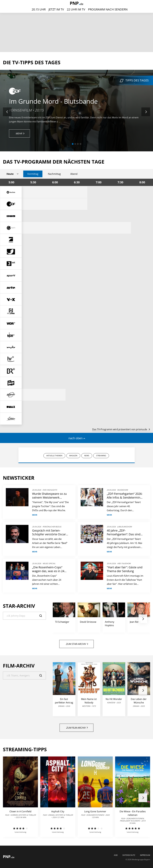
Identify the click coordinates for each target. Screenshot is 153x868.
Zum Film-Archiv (77, 728)
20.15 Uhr (39, 9)
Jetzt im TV (56, 9)
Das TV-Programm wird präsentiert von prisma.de (121, 429)
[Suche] (24, 616)
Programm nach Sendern (108, 9)
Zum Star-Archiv (77, 644)
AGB (116, 855)
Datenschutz (129, 855)
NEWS (87, 456)
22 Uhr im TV (76, 9)
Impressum (145, 855)
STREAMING (101, 456)
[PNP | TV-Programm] (76, 4)
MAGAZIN (73, 456)
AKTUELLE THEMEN (54, 456)
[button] (73, 144)
